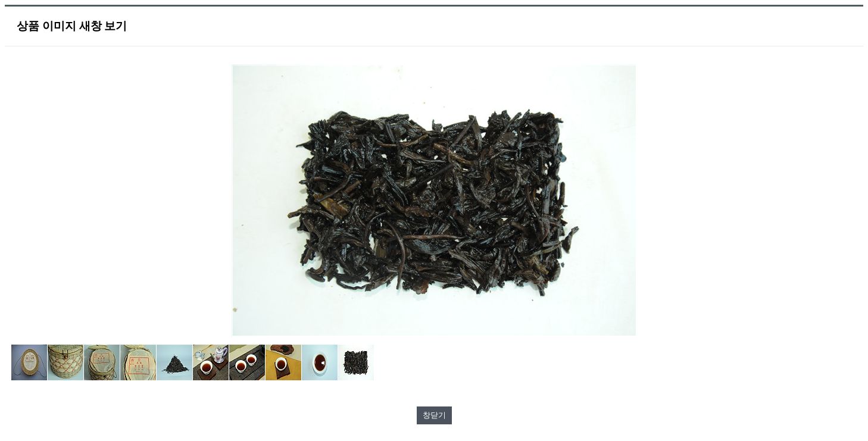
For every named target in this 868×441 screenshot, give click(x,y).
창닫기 (434, 415)
